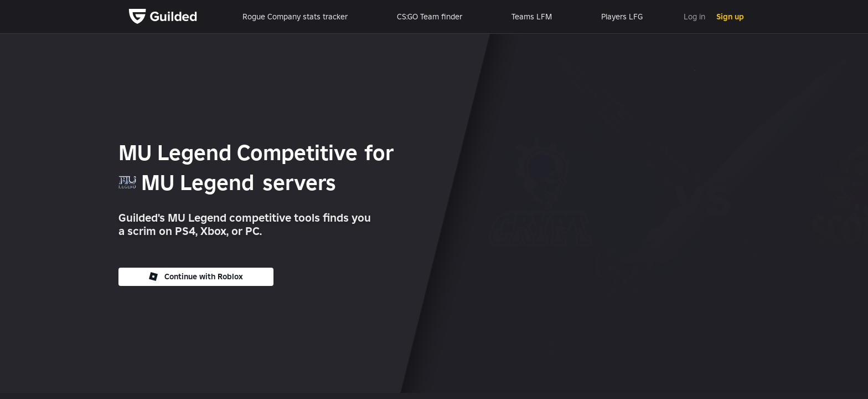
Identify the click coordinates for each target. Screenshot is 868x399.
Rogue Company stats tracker (295, 17)
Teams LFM (532, 17)
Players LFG (622, 17)
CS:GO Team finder (430, 17)
